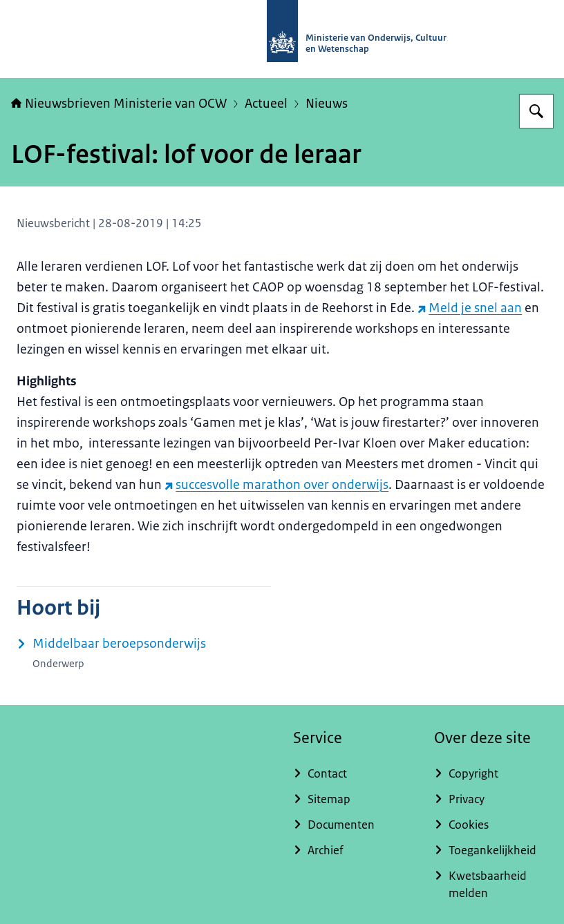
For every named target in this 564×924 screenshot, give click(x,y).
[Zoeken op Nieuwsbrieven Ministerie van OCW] (536, 111)
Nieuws (327, 104)
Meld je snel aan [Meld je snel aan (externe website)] (470, 308)
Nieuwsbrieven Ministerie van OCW (119, 104)
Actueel (266, 104)
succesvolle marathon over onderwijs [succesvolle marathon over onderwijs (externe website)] (276, 485)
